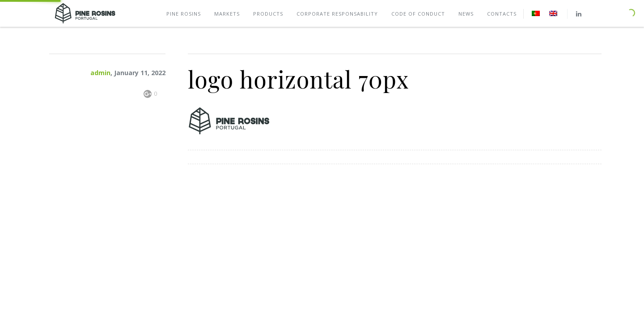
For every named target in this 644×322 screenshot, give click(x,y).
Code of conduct (418, 14)
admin (100, 73)
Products (268, 14)
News (466, 14)
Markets (227, 14)
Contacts (502, 14)
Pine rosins (184, 14)
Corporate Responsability (337, 14)
